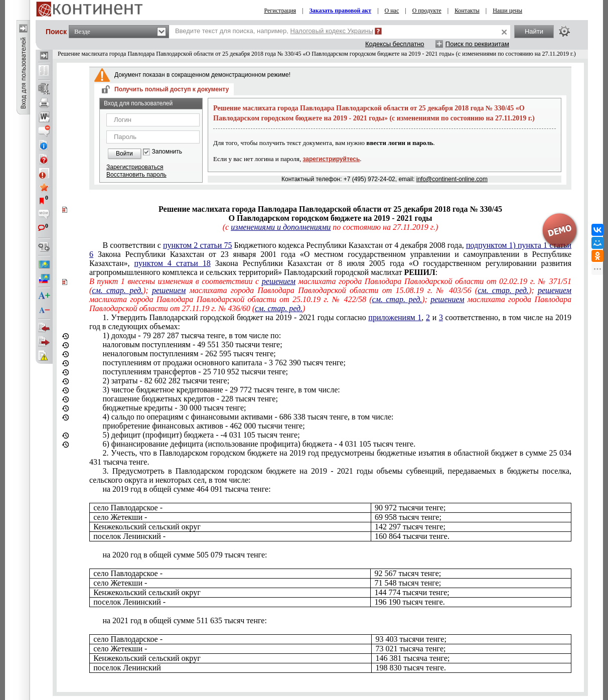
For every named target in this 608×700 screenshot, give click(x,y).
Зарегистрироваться (135, 167)
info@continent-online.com (452, 179)
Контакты (467, 11)
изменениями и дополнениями (281, 227)
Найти (534, 31)
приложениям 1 (395, 317)
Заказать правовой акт (340, 11)
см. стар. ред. (117, 290)
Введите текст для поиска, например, (274, 31)
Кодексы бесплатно (395, 44)
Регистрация (280, 11)
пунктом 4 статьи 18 (173, 263)
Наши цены (507, 11)
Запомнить (167, 152)
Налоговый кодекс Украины (332, 31)
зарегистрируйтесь (332, 159)
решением (279, 281)
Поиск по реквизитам (477, 44)
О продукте (427, 11)
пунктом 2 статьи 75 (197, 245)
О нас (392, 11)
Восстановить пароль (136, 175)
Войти (124, 154)
